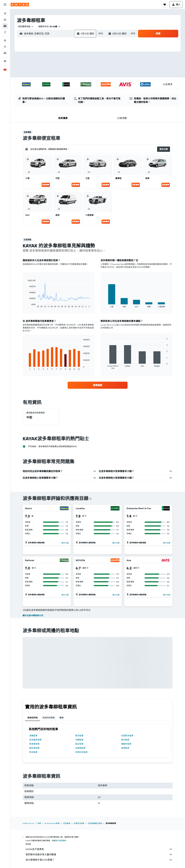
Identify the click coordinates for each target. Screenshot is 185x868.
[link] (98, 385)
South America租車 (52, 823)
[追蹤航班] (5, 47)
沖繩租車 (79, 740)
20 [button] (73, 82)
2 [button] (45, 68)
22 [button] (88, 82)
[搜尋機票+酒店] (5, 32)
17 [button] (52, 82)
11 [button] (59, 75)
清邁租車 (33, 736)
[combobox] (25, 27)
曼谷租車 (79, 744)
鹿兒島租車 (34, 748)
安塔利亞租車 (81, 752)
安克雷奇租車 (35, 740)
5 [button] (66, 68)
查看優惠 (46, 185)
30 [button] (45, 96)
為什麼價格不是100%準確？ (99, 860)
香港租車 (125, 748)
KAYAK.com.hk (28, 823)
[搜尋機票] (5, 14)
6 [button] (74, 68)
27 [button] (74, 89)
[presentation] (90, 499)
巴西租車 (67, 823)
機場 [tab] (61, 718)
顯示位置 (65, 543)
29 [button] (88, 89)
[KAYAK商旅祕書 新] (5, 53)
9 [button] (45, 75)
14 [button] (81, 75)
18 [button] (59, 82)
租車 (39, 823)
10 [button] (52, 75)
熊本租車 (33, 752)
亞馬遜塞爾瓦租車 (95, 823)
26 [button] (66, 89)
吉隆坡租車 (80, 748)
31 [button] (52, 96)
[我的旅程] (5, 61)
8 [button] (88, 68)
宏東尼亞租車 (79, 823)
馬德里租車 (34, 744)
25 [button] (59, 89)
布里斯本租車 (127, 736)
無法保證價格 (61, 841)
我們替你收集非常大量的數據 (99, 854)
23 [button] (45, 89)
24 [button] (52, 89)
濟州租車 (125, 740)
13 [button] (74, 75)
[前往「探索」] (5, 40)
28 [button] (81, 89)
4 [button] (59, 68)
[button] (5, 5)
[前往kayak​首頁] (20, 5)
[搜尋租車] (5, 26)
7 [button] (81, 68)
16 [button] (45, 82)
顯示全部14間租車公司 (33, 615)
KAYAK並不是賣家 (99, 849)
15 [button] (88, 75)
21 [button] (81, 82)
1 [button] (88, 61)
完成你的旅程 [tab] (48, 718)
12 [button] (66, 75)
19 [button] (66, 82)
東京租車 (79, 736)
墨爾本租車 (126, 744)
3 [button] (52, 68)
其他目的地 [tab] (32, 718)
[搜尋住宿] (5, 20)
